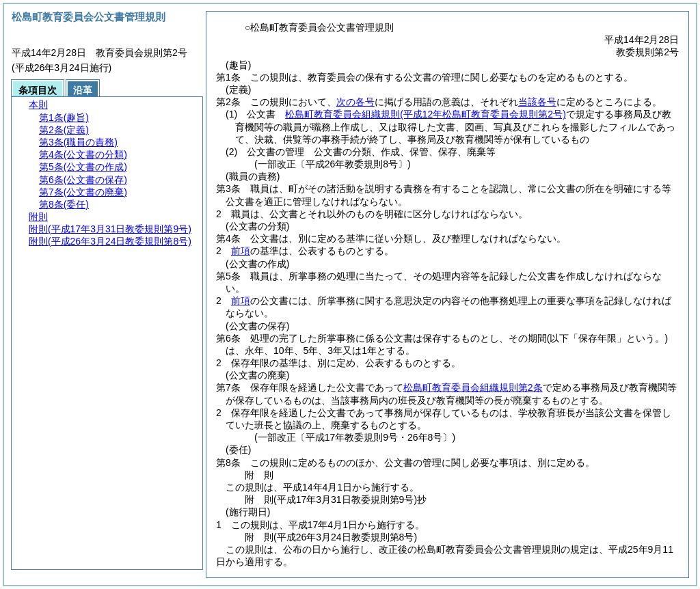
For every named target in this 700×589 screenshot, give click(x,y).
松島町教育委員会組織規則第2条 (473, 387)
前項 (241, 251)
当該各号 (537, 102)
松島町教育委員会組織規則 (426, 114)
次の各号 (355, 102)
